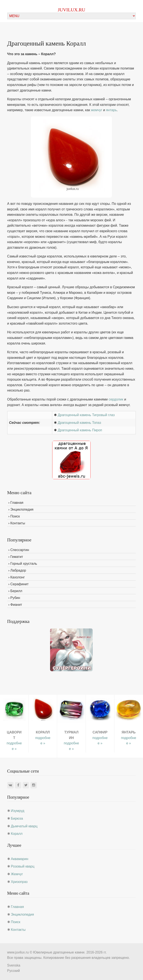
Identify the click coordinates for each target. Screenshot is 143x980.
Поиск (15, 516)
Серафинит (19, 584)
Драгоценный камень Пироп (80, 430)
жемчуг (97, 110)
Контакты (18, 523)
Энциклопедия (22, 509)
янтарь (111, 110)
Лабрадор (18, 570)
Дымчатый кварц (24, 826)
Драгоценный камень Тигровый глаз (86, 415)
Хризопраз (19, 882)
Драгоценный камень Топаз (79, 423)
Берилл (16, 591)
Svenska (14, 965)
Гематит (17, 557)
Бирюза (17, 818)
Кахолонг (18, 577)
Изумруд (18, 811)
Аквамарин (19, 859)
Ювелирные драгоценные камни (59, 952)
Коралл (17, 834)
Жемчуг (17, 874)
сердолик (116, 399)
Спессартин (20, 550)
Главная (17, 503)
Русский (14, 971)
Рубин (15, 598)
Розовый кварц (23, 866)
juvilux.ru (71, 10)
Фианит (16, 605)
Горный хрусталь (24, 564)
